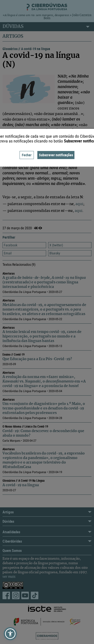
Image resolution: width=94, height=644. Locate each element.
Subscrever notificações (56, 155)
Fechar (27, 155)
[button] (10, 634)
